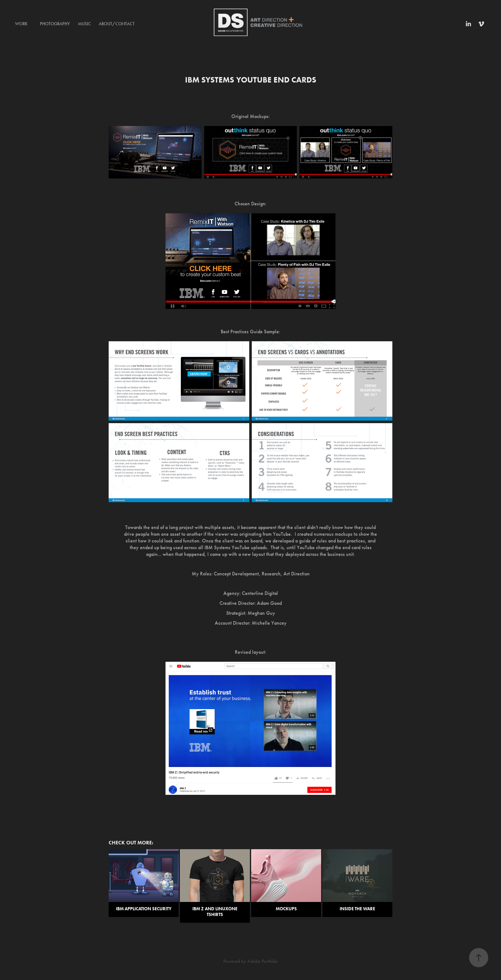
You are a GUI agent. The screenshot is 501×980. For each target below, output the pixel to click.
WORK (21, 24)
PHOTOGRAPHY (55, 24)
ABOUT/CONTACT (117, 24)
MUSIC (85, 24)
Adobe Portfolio (262, 961)
